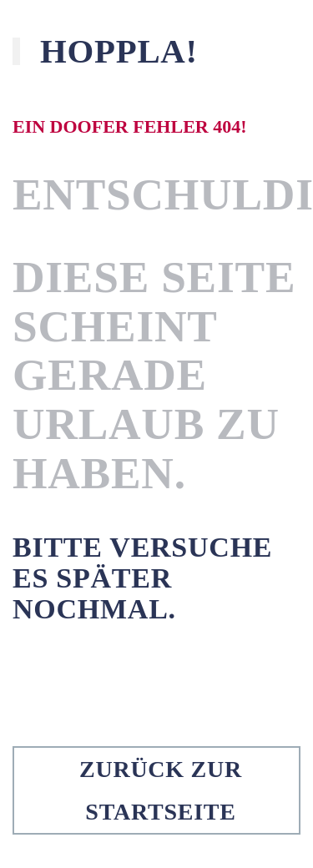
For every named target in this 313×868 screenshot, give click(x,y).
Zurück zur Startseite (161, 790)
